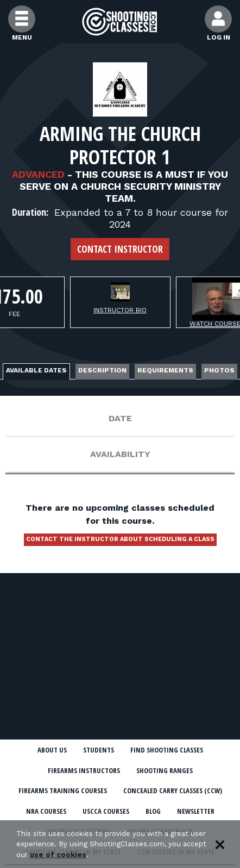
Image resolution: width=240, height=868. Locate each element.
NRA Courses (46, 811)
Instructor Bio (120, 310)
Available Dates (36, 370)
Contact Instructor (120, 249)
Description (102, 370)
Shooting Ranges (165, 770)
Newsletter (196, 811)
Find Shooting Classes (167, 750)
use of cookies (58, 855)
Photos (219, 370)
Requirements (165, 370)
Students (99, 750)
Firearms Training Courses (63, 790)
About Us (52, 750)
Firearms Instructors (84, 770)
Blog (153, 811)
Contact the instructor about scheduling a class (120, 539)
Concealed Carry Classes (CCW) (173, 790)
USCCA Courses (106, 811)
